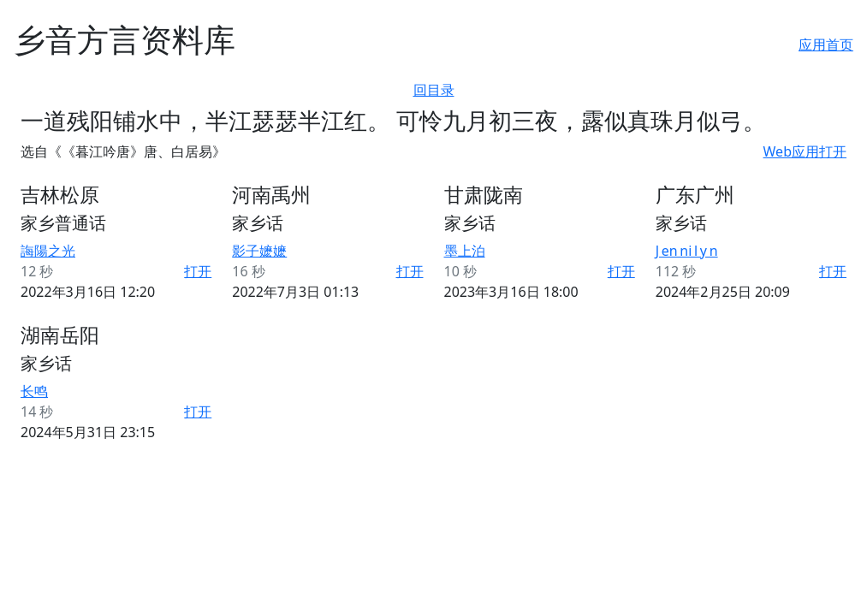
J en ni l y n (687, 251)
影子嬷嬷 (259, 251)
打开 (198, 271)
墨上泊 (465, 251)
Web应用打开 (805, 151)
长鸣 (34, 391)
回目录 (434, 90)
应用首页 (826, 44)
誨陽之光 (48, 251)
